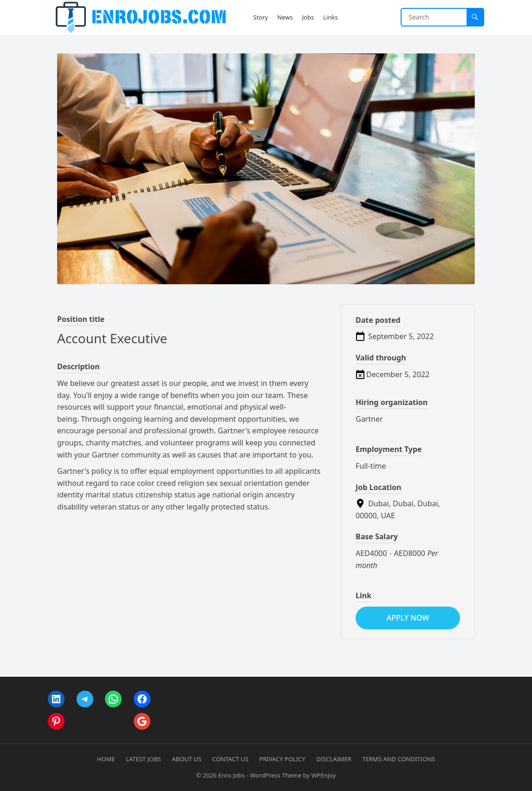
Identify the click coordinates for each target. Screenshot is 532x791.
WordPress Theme (276, 775)
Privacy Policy (282, 759)
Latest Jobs (143, 759)
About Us (187, 759)
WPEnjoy (323, 775)
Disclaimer (334, 759)
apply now (408, 618)
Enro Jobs (231, 775)
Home (106, 759)
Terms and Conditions (399, 759)
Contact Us (230, 759)
